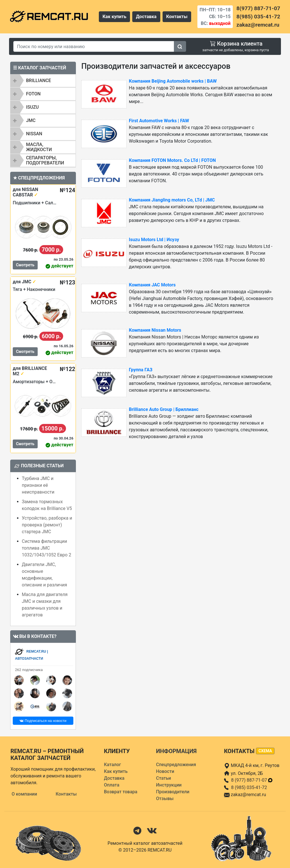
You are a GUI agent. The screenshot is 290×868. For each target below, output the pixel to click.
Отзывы (165, 799)
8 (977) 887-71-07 (252, 780)
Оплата (112, 785)
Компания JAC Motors (152, 285)
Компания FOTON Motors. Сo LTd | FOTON (172, 160)
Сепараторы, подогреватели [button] (45, 160)
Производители (173, 792)
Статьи (164, 778)
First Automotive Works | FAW (159, 121)
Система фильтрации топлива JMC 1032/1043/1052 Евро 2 (46, 548)
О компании (24, 794)
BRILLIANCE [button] (39, 81)
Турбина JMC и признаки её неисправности (38, 485)
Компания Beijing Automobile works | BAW (173, 81)
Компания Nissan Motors (155, 330)
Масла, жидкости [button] (39, 147)
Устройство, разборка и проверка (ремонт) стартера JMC (47, 525)
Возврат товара (121, 792)
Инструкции (169, 785)
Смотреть (25, 265)
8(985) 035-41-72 (258, 17)
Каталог (112, 765)
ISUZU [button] (32, 107)
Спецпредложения (176, 765)
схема (265, 751)
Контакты (177, 17)
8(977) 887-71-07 (258, 8)
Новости (165, 771)
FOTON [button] (33, 94)
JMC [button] (31, 120)
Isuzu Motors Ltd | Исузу (154, 240)
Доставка (146, 17)
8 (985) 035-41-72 (249, 787)
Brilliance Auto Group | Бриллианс (164, 409)
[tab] (43, 81)
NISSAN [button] (34, 134)
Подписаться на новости (43, 721)
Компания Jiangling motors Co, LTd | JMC (172, 200)
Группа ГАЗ (141, 370)
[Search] (94, 46)
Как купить (114, 17)
